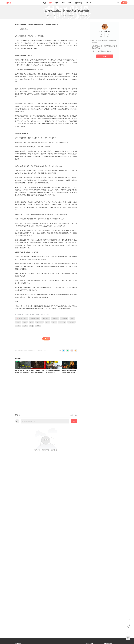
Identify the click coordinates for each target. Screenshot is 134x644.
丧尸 (38, 328)
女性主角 (62, 324)
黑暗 (18, 324)
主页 (44, 3)
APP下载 (88, 3)
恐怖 (25, 324)
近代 (25, 328)
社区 (57, 3)
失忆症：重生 (22, 321)
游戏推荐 (27, 8)
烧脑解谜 (64, 321)
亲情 (54, 324)
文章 (21, 8)
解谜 (31, 324)
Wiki (63, 3)
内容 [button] (51, 3)
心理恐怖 (71, 324)
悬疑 (72, 321)
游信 (18, 317)
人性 (47, 324)
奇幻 (31, 328)
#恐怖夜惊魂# (35, 321)
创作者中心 (78, 3)
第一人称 (39, 324)
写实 (18, 328)
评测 (70, 3)
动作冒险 (55, 321)
